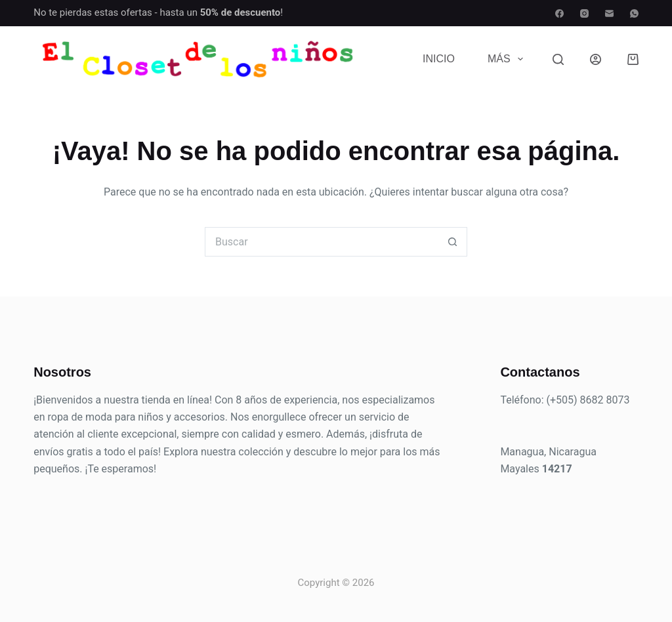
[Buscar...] (321, 242)
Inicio (439, 59)
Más (508, 59)
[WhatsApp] (634, 13)
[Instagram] (584, 13)
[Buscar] (558, 59)
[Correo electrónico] (609, 13)
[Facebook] (559, 13)
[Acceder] (596, 59)
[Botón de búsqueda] (452, 242)
